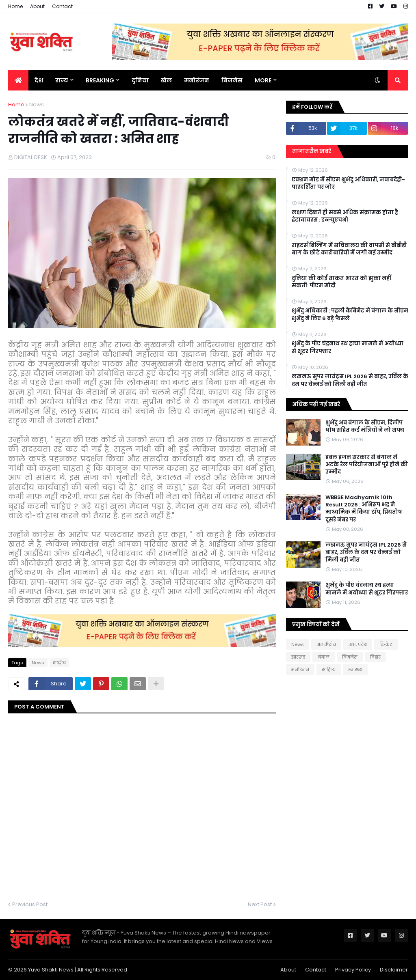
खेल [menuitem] (166, 80)
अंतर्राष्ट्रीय (326, 644)
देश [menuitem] (39, 80)
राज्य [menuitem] (62, 80)
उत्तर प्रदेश (358, 644)
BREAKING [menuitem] (100, 80)
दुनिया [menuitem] (140, 80)
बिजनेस (350, 657)
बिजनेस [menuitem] (232, 80)
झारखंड (298, 657)
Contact (62, 6)
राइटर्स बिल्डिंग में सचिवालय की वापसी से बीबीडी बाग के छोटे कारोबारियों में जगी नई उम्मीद (349, 249)
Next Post (260, 904)
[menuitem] (18, 80)
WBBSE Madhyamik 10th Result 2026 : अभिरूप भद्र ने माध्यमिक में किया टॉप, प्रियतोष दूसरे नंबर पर (364, 509)
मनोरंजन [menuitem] (197, 80)
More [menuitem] (263, 80)
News (37, 104)
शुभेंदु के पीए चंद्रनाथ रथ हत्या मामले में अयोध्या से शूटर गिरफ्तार (348, 347)
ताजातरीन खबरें (312, 151)
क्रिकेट (386, 644)
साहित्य (329, 670)
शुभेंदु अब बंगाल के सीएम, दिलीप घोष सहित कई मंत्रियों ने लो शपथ (365, 426)
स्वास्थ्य (355, 670)
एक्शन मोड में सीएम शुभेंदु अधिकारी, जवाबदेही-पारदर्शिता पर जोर (348, 183)
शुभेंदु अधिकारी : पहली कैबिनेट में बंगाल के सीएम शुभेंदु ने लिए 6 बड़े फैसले (350, 314)
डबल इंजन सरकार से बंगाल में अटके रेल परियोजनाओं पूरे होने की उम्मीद (367, 465)
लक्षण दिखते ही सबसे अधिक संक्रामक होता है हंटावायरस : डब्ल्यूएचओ (345, 216)
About (37, 6)
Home (15, 6)
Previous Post (30, 904)
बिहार (375, 657)
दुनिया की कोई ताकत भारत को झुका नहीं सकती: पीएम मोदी (341, 282)
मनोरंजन (300, 670)
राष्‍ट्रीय (59, 663)
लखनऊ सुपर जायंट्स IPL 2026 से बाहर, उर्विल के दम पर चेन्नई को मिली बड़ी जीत (350, 380)
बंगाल (324, 657)
